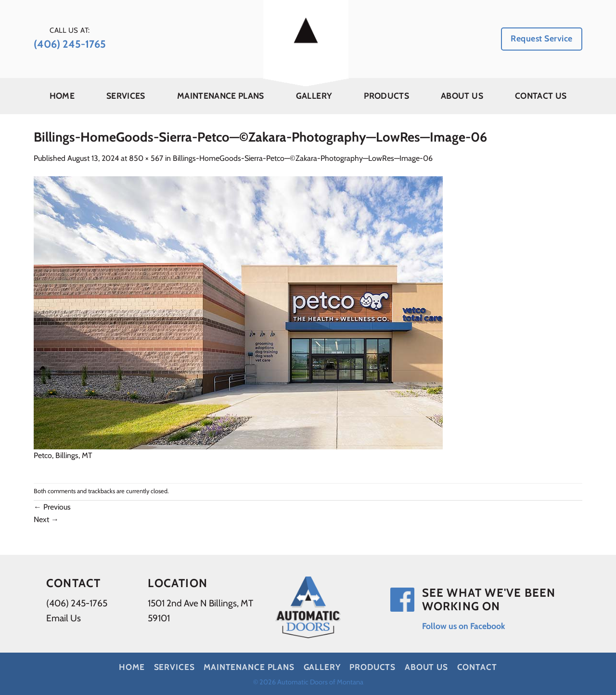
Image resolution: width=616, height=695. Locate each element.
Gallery (314, 96)
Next (46, 519)
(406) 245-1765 (77, 603)
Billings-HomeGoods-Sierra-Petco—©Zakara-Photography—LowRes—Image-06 (303, 158)
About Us (462, 96)
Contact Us (541, 96)
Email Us (64, 618)
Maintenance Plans (221, 96)
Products (386, 96)
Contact (477, 667)
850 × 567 (146, 158)
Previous (52, 507)
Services (126, 96)
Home (62, 96)
